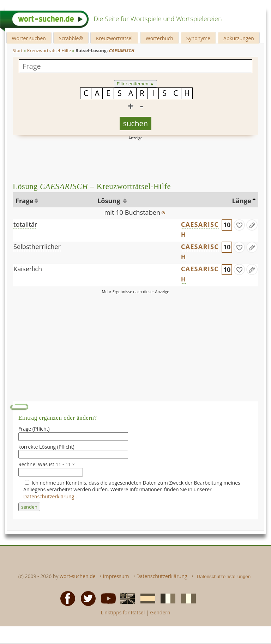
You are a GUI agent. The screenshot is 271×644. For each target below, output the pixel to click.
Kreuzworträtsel (114, 38)
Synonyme (198, 38)
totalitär (25, 224)
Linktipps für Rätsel (123, 612)
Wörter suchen (29, 38)
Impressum (116, 576)
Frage (24, 201)
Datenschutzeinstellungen (224, 576)
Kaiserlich (28, 269)
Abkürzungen (239, 38)
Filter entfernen (136, 84)
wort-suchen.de (78, 576)
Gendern (160, 612)
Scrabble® (71, 38)
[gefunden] (239, 225)
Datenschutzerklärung (49, 496)
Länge (241, 201)
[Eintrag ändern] (252, 225)
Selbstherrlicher (37, 247)
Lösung (110, 201)
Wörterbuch (159, 38)
